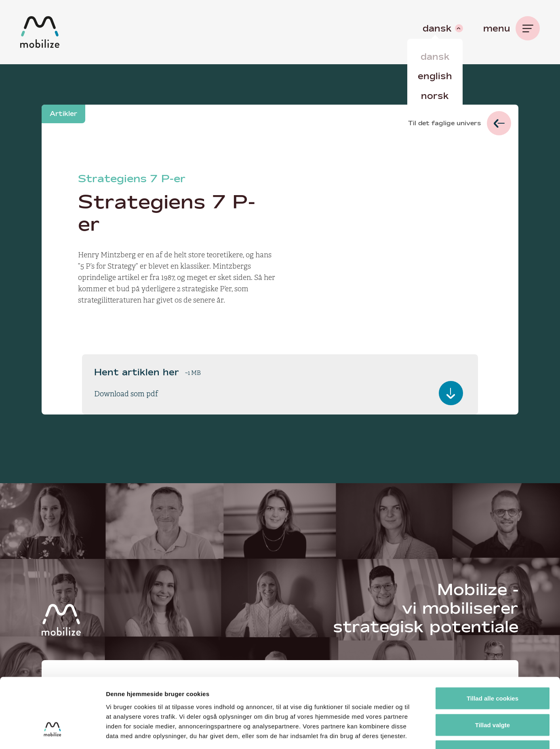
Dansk (435, 57)
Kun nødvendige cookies (493, 696)
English (435, 76)
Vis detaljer (420, 733)
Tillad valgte (493, 670)
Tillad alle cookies (493, 643)
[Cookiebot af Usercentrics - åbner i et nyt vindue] (52, 733)
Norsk (435, 96)
